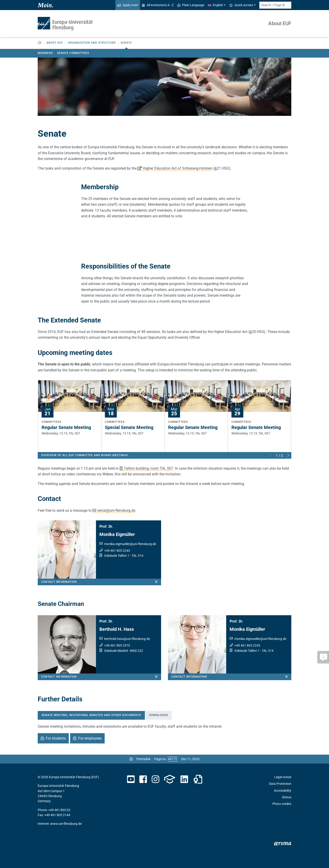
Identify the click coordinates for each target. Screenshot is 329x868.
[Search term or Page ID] (275, 5)
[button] (40, 43)
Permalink (143, 759)
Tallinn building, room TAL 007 (149, 468)
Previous (271, 455)
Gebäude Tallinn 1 (117, 556)
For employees (90, 738)
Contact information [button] (101, 582)
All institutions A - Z (158, 5)
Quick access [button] (241, 5)
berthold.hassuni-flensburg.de (127, 639)
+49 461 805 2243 (117, 551)
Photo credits (282, 804)
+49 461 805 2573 (117, 645)
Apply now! (128, 5)
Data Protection (280, 784)
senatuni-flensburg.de (116, 510)
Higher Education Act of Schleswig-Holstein (178, 168)
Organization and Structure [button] (92, 43)
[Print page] (131, 759)
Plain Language (191, 5)
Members (45, 53)
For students (56, 738)
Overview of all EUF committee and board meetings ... (86, 455)
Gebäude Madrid (116, 651)
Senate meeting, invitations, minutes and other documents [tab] (91, 715)
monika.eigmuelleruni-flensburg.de (130, 544)
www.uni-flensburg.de (66, 824)
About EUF (280, 23)
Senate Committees (73, 53)
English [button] (215, 5)
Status (287, 797)
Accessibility (283, 791)
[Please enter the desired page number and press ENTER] (172, 759)
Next (288, 455)
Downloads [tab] (159, 715)
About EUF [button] (55, 43)
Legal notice (283, 777)
